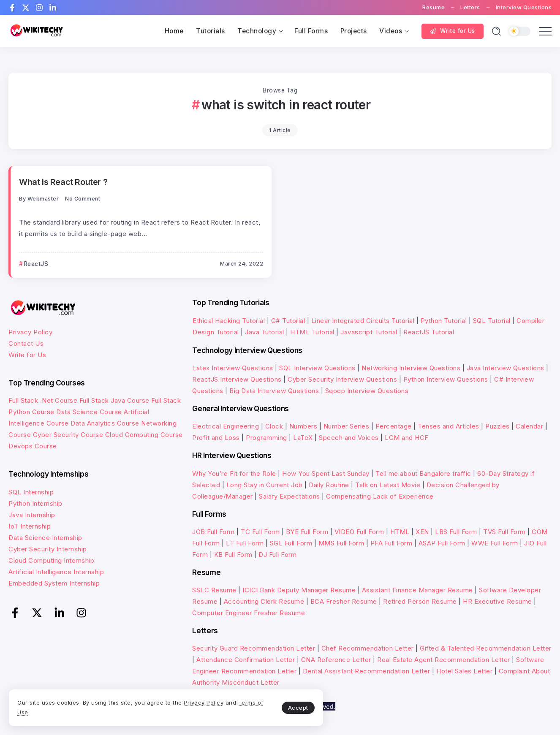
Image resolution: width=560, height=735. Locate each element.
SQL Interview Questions (317, 368)
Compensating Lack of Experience (380, 496)
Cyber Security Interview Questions (342, 379)
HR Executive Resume (497, 601)
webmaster (43, 199)
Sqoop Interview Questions (367, 391)
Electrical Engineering (226, 426)
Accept (199, 704)
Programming (266, 438)
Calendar (529, 426)
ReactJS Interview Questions (237, 379)
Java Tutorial (265, 332)
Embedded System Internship (54, 583)
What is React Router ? (63, 182)
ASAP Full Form (442, 543)
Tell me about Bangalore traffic (423, 473)
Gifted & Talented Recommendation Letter (486, 648)
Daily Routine (329, 484)
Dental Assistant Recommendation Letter (367, 671)
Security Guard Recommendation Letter (254, 648)
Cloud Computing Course (144, 435)
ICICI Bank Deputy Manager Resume (299, 590)
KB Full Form (233, 555)
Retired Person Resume (420, 601)
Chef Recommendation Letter (368, 648)
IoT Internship (30, 526)
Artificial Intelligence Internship (56, 571)
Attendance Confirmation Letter (246, 660)
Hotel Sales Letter (464, 671)
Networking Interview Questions (411, 368)
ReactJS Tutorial (429, 332)
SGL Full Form (291, 543)
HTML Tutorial (312, 332)
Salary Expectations (290, 496)
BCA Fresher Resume (344, 601)
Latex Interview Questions (233, 368)
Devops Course (33, 446)
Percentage (394, 426)
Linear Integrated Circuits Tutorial (363, 321)
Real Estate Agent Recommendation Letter (444, 660)
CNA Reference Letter (336, 660)
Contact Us (26, 343)
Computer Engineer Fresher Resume (249, 613)
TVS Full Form (504, 532)
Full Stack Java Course (114, 400)
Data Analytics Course (105, 423)
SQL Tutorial (492, 321)
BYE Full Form (307, 532)
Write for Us (27, 355)
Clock (274, 426)
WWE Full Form (495, 543)
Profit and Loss (216, 438)
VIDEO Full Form (359, 532)
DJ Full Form (277, 555)
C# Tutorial (289, 321)
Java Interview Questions (506, 368)
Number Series (347, 426)
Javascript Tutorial (369, 332)
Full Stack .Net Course (43, 400)
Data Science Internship (45, 537)
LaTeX (303, 438)
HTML (400, 532)
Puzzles (497, 426)
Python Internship (35, 503)
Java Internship (32, 514)
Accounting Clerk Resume (264, 601)
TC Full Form (260, 532)
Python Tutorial (444, 321)
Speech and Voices (349, 438)
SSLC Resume (214, 590)
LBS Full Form (456, 532)
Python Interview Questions (446, 379)
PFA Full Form (391, 543)
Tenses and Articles (449, 426)
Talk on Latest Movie (388, 484)
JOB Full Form (213, 532)
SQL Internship (31, 492)
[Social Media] (12, 8)
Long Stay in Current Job (265, 484)
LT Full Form (245, 543)
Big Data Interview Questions (274, 391)
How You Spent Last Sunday (326, 473)
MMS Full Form (341, 543)
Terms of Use (106, 709)
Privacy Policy (30, 332)
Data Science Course (89, 412)
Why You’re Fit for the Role (234, 473)
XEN (422, 532)
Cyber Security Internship (48, 549)
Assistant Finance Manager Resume (417, 590)
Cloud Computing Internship (51, 560)
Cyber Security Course (68, 435)
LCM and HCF (407, 438)
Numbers (303, 426)
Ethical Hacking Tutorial (229, 321)
